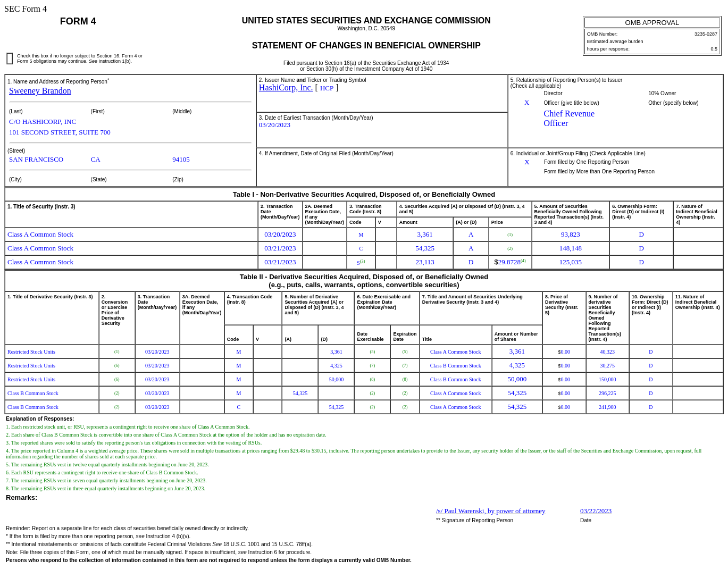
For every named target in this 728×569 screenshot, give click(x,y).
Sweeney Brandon (40, 91)
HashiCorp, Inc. (286, 87)
